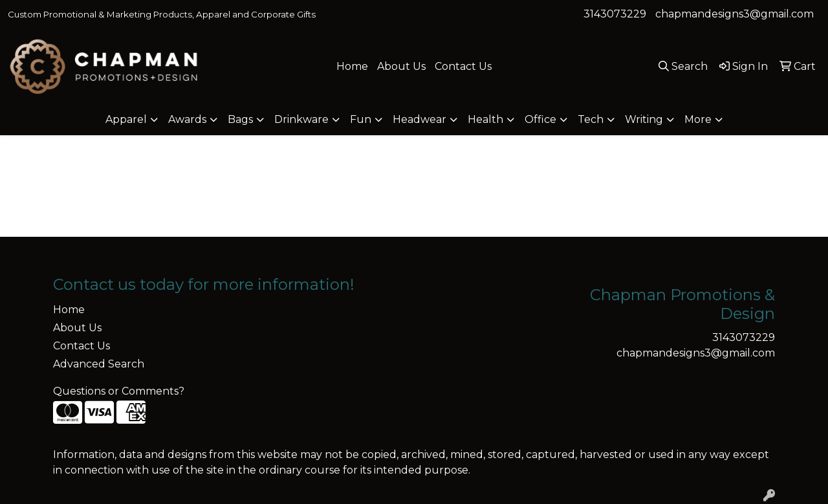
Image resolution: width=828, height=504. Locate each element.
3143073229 (615, 14)
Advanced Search (99, 364)
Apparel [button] (126, 119)
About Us (401, 66)
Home (352, 66)
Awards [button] (187, 119)
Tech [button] (591, 119)
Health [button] (485, 119)
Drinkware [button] (301, 119)
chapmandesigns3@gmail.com (735, 14)
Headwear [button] (419, 119)
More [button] (698, 119)
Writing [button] (644, 119)
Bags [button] (240, 119)
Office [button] (540, 119)
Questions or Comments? (119, 391)
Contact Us (463, 66)
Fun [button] (361, 119)
